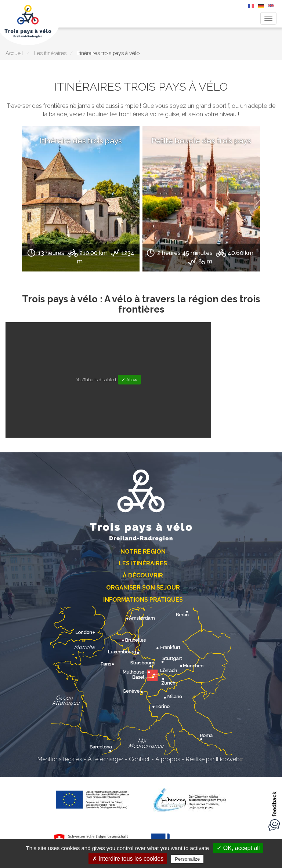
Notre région (143, 552)
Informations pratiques (143, 600)
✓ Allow (129, 380)
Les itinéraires (50, 53)
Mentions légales (60, 759)
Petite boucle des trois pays (201, 141)
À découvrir (143, 575)
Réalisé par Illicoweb (215, 759)
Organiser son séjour (143, 588)
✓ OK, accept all (238, 848)
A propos (168, 759)
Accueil (14, 53)
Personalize (187, 859)
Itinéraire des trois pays (81, 141)
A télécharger (106, 759)
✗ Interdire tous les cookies (128, 859)
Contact (139, 759)
